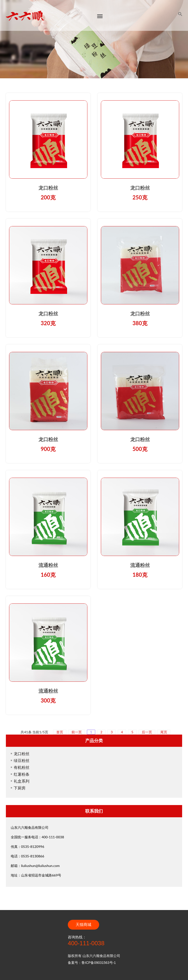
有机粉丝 (22, 767)
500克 (140, 449)
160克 (48, 575)
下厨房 (20, 788)
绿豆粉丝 (22, 760)
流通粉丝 (48, 565)
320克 (48, 323)
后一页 (147, 732)
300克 (48, 700)
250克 (140, 197)
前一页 (77, 732)
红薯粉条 (22, 774)
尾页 (164, 732)
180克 (140, 575)
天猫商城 (83, 925)
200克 (48, 197)
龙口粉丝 (48, 188)
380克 (140, 323)
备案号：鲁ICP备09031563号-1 (92, 963)
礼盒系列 (22, 781)
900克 (48, 449)
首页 (60, 732)
